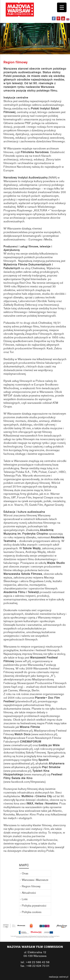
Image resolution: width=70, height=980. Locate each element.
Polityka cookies (32, 912)
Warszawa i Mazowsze (35, 880)
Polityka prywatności (34, 906)
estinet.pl (64, 977)
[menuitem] (68, 20)
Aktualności (29, 893)
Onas (25, 874)
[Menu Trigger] (62, 7)
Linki (25, 899)
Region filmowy (31, 886)
